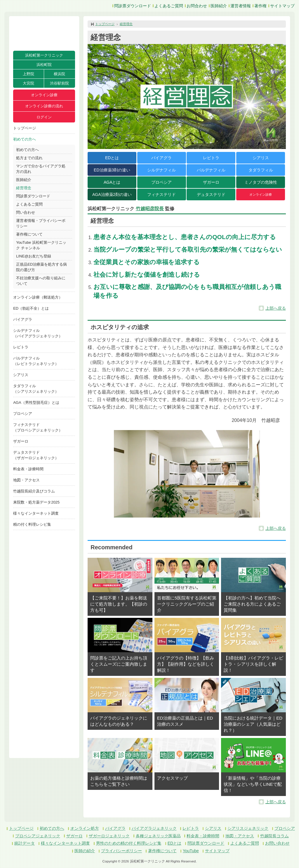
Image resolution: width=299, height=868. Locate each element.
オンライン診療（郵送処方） (38, 297)
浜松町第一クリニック (44, 55)
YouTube (191, 851)
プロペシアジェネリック (38, 836)
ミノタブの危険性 (261, 182)
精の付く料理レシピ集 (32, 524)
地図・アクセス (26, 480)
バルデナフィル (211, 170)
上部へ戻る (276, 308)
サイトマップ (282, 6)
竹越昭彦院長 (150, 209)
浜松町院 (44, 65)
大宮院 (28, 83)
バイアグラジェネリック (154, 828)
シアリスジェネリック (248, 828)
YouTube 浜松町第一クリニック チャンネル (41, 245)
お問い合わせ (277, 843)
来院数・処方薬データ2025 (36, 502)
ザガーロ (21, 441)
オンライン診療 (44, 95)
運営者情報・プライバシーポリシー (41, 223)
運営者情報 (241, 6)
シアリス (21, 375)
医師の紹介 (85, 851)
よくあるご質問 (169, 6)
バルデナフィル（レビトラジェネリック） (36, 361)
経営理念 (24, 188)
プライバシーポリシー (121, 851)
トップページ (25, 128)
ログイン (44, 117)
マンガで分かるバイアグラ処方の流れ (41, 169)
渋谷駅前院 (59, 83)
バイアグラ (23, 319)
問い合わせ (26, 212)
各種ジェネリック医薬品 (158, 836)
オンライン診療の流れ (44, 106)
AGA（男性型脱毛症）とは (36, 403)
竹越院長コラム (274, 836)
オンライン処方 (85, 828)
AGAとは (112, 182)
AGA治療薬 (112, 194)
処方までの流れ (29, 158)
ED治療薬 (112, 170)
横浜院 (59, 74)
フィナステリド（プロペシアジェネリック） (38, 427)
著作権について (29, 234)
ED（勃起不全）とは (31, 308)
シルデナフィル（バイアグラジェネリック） (38, 333)
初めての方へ (25, 139)
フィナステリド (161, 194)
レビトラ (21, 347)
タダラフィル (261, 170)
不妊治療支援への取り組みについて (41, 281)
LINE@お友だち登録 (34, 256)
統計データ (25, 843)
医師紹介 (219, 6)
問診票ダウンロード (133, 6)
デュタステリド (211, 194)
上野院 (28, 74)
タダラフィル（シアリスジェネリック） (36, 389)
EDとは (112, 158)
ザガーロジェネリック (109, 836)
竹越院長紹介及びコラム (34, 491)
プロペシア (23, 414)
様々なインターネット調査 (36, 513)
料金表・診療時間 (28, 469)
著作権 (260, 6)
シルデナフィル (161, 170)
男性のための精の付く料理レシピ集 (129, 843)
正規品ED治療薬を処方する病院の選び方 (41, 267)
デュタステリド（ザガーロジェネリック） (36, 455)
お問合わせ (197, 6)
